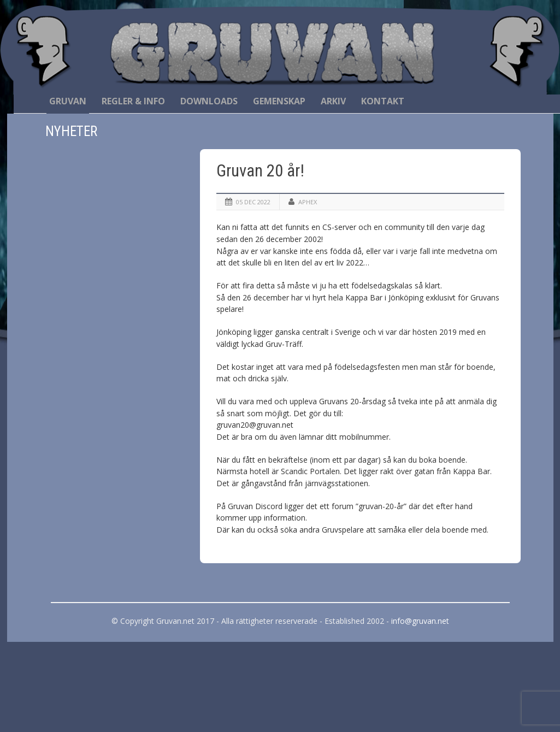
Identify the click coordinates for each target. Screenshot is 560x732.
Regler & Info (133, 101)
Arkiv (333, 101)
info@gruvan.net (420, 621)
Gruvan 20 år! (260, 171)
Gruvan (68, 101)
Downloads (209, 101)
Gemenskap (279, 101)
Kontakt (383, 101)
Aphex (308, 202)
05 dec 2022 (253, 202)
